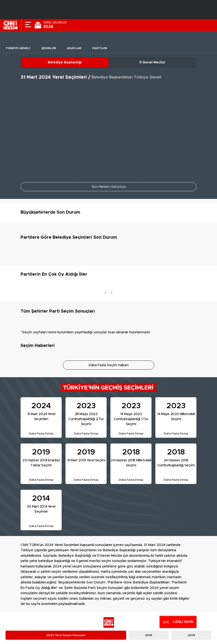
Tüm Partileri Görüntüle (109, 187)
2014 (191, 635)
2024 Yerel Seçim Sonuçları (66, 635)
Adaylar (74, 48)
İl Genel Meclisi (152, 62)
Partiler (100, 48)
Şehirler (49, 48)
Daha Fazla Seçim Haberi (109, 365)
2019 (149, 635)
